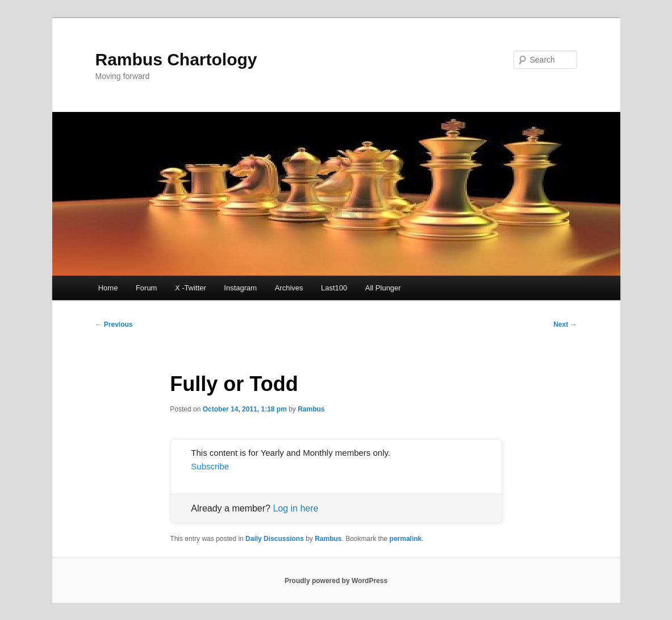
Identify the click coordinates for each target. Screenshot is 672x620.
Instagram (240, 288)
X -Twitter (191, 288)
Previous (114, 324)
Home (108, 288)
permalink (406, 539)
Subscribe (210, 466)
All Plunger (383, 288)
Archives (289, 288)
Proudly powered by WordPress (336, 581)
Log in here (295, 508)
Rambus (311, 409)
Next (565, 324)
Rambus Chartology (176, 59)
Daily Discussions (275, 539)
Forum (147, 288)
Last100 (334, 288)
